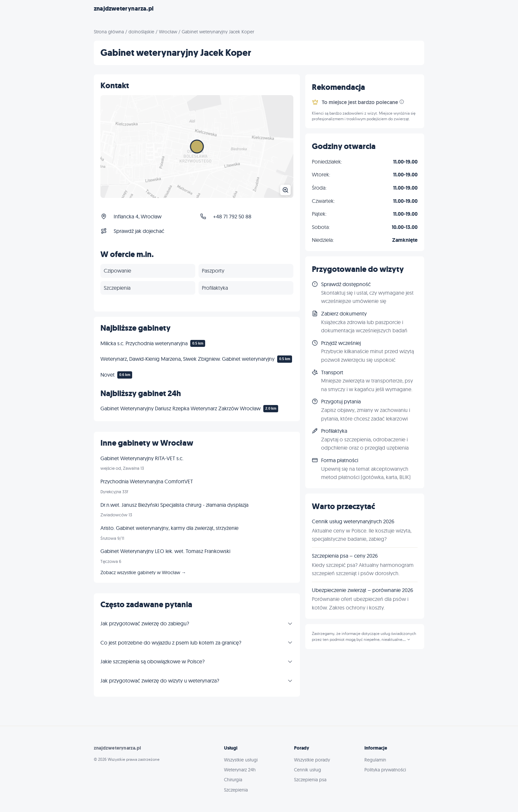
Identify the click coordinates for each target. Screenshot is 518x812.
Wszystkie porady (312, 760)
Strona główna (109, 32)
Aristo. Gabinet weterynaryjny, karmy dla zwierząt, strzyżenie (169, 528)
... (407, 640)
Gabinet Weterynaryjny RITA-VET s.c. (142, 458)
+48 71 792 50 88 (232, 216)
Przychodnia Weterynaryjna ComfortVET (147, 481)
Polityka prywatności (385, 770)
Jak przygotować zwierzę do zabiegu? (145, 623)
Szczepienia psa (310, 780)
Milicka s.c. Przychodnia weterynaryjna (144, 343)
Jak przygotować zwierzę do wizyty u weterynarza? (160, 681)
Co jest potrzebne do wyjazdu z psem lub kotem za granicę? (171, 643)
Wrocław (168, 32)
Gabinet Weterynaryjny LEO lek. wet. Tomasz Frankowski (165, 551)
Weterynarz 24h (240, 770)
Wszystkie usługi (241, 760)
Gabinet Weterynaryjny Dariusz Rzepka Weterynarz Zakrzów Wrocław (181, 408)
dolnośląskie (141, 32)
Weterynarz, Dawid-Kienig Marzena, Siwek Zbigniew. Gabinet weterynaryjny (187, 359)
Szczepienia (236, 790)
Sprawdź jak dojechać (139, 231)
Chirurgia (233, 780)
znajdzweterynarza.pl (124, 9)
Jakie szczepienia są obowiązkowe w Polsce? (152, 661)
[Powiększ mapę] (197, 147)
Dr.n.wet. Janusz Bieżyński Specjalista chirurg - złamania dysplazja (174, 505)
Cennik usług (308, 770)
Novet (108, 375)
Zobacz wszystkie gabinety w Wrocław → (143, 572)
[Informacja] (402, 102)
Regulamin (375, 760)
